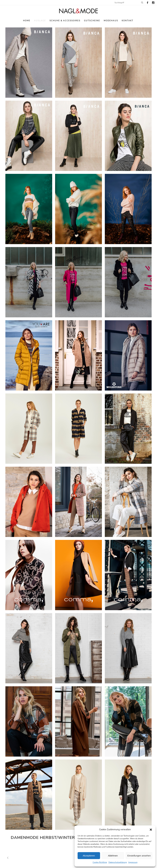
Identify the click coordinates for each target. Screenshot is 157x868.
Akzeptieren (89, 856)
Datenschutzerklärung (118, 862)
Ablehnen (113, 856)
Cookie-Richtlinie (100, 862)
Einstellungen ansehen (139, 856)
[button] (151, 830)
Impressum (133, 862)
